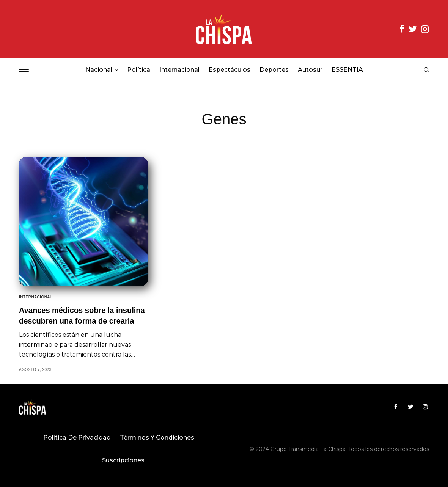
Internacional (36, 297)
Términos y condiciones (157, 438)
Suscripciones (123, 460)
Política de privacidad (77, 438)
